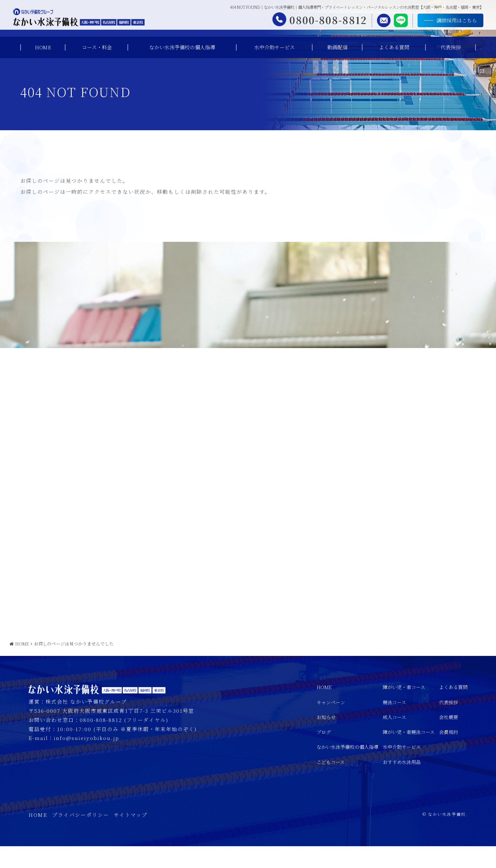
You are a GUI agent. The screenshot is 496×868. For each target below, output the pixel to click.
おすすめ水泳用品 (402, 783)
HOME (43, 47)
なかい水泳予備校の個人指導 (182, 47)
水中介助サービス (275, 47)
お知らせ (326, 739)
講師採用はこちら (450, 21)
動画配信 (338, 47)
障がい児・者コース (404, 709)
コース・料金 (97, 47)
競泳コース (394, 724)
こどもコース (331, 783)
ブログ (324, 754)
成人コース (394, 739)
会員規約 (449, 754)
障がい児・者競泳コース (409, 754)
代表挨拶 (451, 47)
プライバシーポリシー (81, 837)
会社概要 (449, 739)
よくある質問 (394, 47)
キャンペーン (331, 724)
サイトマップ (131, 837)
